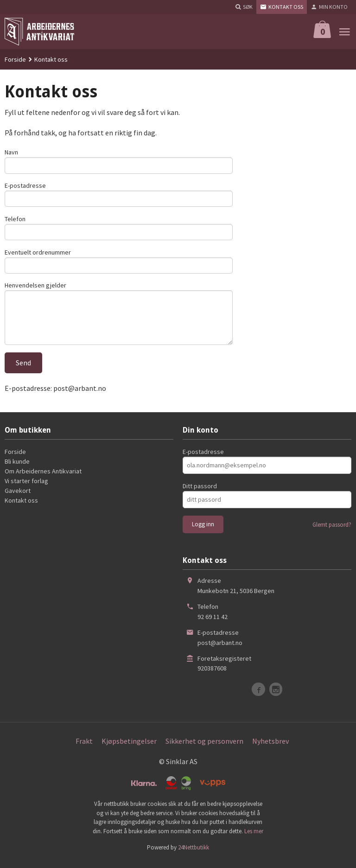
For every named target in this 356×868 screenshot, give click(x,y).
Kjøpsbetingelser (129, 748)
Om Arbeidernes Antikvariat (43, 478)
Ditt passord (200, 493)
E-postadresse (25, 186)
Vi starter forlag (26, 488)
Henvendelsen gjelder (35, 289)
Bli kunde (17, 468)
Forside (15, 59)
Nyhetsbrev (270, 748)
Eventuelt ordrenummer (38, 255)
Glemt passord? (332, 532)
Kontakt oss (21, 507)
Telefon (15, 221)
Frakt (84, 748)
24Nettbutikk (194, 854)
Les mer (254, 838)
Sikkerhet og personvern (204, 748)
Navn (11, 152)
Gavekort (18, 498)
